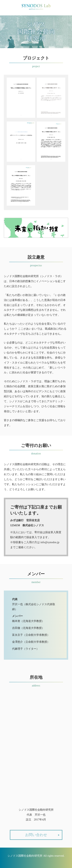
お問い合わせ (43, 835)
